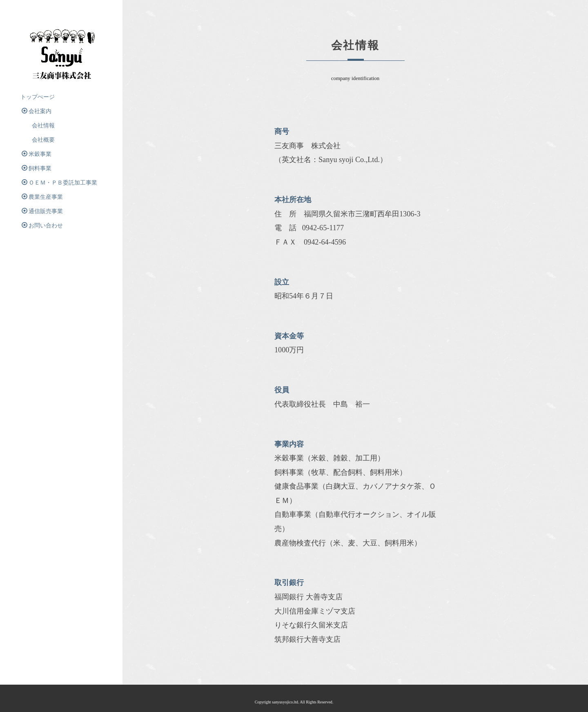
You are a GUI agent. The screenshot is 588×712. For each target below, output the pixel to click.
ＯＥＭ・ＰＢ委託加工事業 (59, 182)
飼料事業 (37, 168)
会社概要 (38, 140)
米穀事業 (37, 154)
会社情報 (38, 126)
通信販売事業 (42, 211)
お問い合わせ (42, 225)
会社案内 (37, 111)
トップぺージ (38, 97)
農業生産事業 (45, 197)
